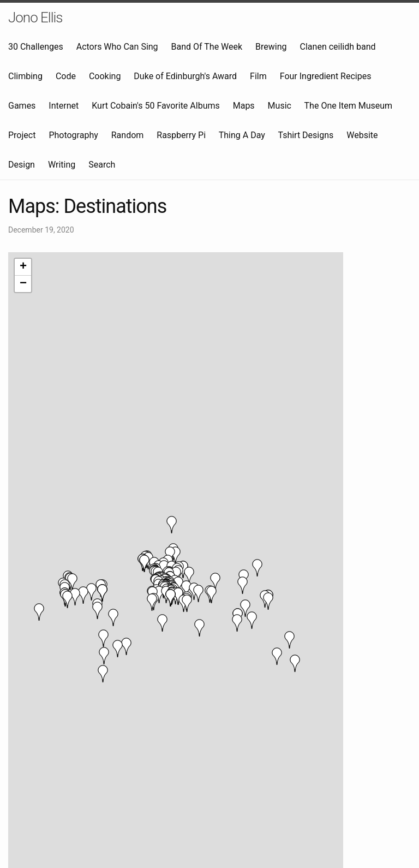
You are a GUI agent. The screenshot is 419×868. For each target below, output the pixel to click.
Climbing (25, 76)
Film (258, 76)
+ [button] (23, 267)
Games (22, 106)
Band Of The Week (207, 47)
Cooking (105, 76)
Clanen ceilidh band (338, 47)
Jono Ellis (35, 17)
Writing (62, 165)
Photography (73, 135)
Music (280, 106)
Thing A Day (242, 135)
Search (102, 165)
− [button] (23, 284)
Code (66, 76)
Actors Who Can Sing (117, 47)
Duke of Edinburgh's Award (185, 76)
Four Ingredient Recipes (326, 76)
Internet (64, 106)
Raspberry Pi (181, 135)
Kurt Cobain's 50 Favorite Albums (156, 106)
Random (128, 135)
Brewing (271, 47)
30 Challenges (36, 47)
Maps (244, 106)
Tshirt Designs (306, 135)
